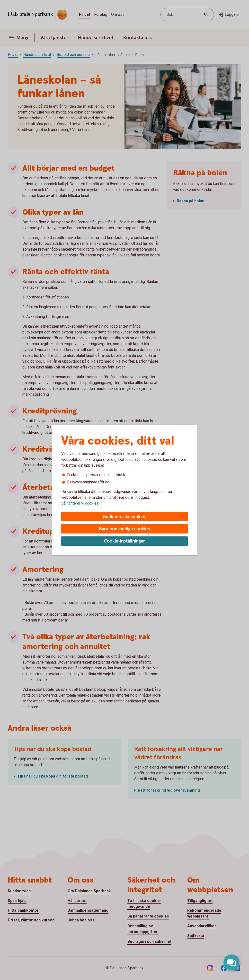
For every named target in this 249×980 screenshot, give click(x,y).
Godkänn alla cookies (124, 517)
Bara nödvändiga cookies (124, 529)
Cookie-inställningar (125, 541)
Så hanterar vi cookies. (80, 503)
